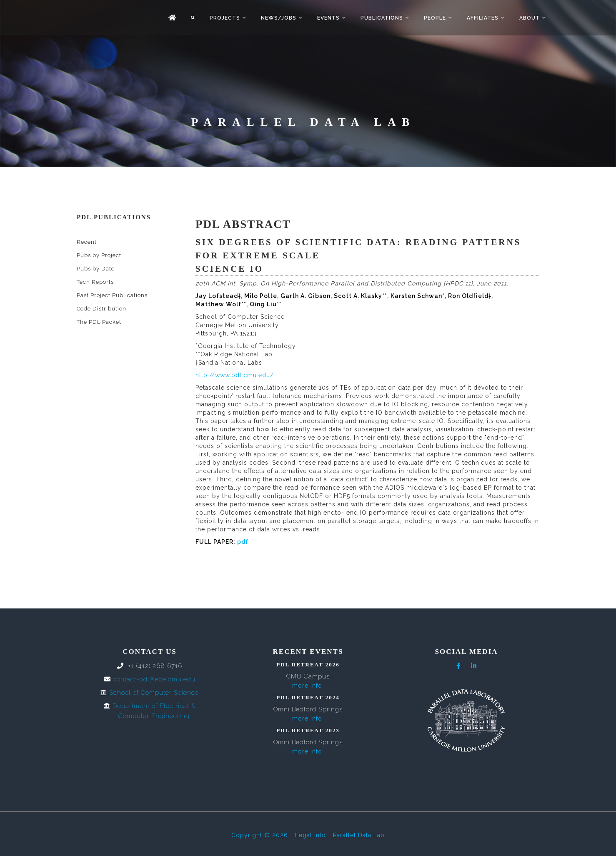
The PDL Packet (99, 322)
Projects (225, 18)
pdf (243, 542)
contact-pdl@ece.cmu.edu (154, 679)
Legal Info (311, 835)
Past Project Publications (112, 295)
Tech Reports (95, 282)
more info (307, 686)
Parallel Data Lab (359, 835)
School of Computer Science (154, 693)
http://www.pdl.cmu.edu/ (235, 375)
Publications (382, 18)
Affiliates (483, 18)
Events (328, 18)
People (435, 18)
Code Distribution (101, 309)
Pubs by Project (99, 255)
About (530, 18)
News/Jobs (279, 18)
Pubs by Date (96, 269)
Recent (87, 242)
